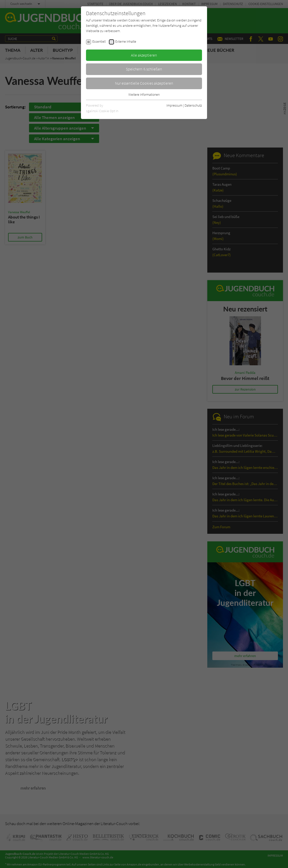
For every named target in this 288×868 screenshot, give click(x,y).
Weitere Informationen (144, 94)
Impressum (174, 105)
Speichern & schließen (144, 69)
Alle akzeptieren (144, 55)
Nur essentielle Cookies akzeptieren (144, 83)
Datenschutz (193, 105)
